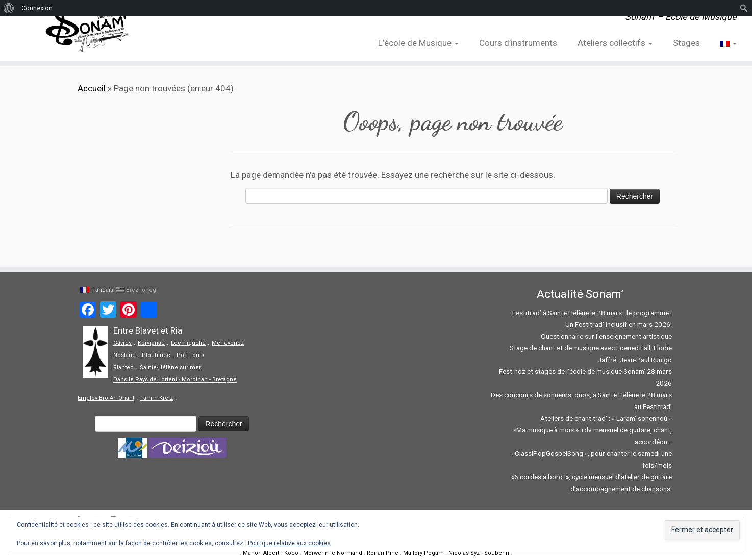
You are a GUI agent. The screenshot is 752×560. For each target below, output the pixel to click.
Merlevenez (228, 343)
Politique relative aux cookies (289, 543)
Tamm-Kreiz (157, 398)
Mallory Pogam (423, 553)
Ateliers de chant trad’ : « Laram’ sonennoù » (606, 418)
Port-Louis (190, 355)
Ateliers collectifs (615, 43)
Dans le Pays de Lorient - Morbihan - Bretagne (175, 380)
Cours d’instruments (518, 43)
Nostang (124, 355)
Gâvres (122, 343)
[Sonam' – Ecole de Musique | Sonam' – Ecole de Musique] (87, 31)
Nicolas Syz (464, 553)
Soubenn (497, 553)
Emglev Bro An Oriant (106, 398)
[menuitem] (9, 8)
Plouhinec (156, 355)
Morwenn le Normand (333, 553)
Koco (291, 553)
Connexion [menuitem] (37, 8)
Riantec (123, 367)
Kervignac (151, 343)
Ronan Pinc (383, 553)
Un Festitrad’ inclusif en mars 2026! (619, 324)
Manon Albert (261, 553)
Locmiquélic (188, 343)
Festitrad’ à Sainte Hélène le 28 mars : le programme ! (592, 313)
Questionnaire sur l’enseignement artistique (606, 336)
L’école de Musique (418, 43)
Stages (686, 43)
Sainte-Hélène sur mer (170, 367)
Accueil (92, 88)
